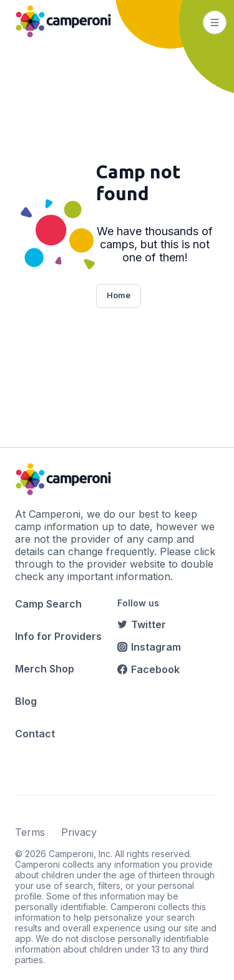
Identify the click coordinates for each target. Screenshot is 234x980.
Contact (35, 734)
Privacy (79, 832)
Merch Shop (45, 669)
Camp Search (48, 604)
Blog (26, 701)
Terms (30, 832)
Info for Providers (58, 636)
